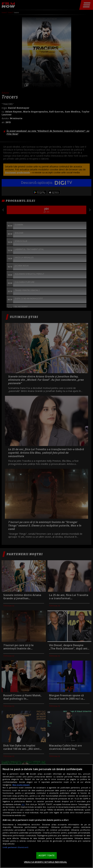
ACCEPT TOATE (47, 855)
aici (23, 804)
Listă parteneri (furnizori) (15, 847)
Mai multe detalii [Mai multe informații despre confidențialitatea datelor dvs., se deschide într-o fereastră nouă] (21, 785)
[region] (46, 816)
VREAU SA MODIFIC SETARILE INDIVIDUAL (46, 862)
